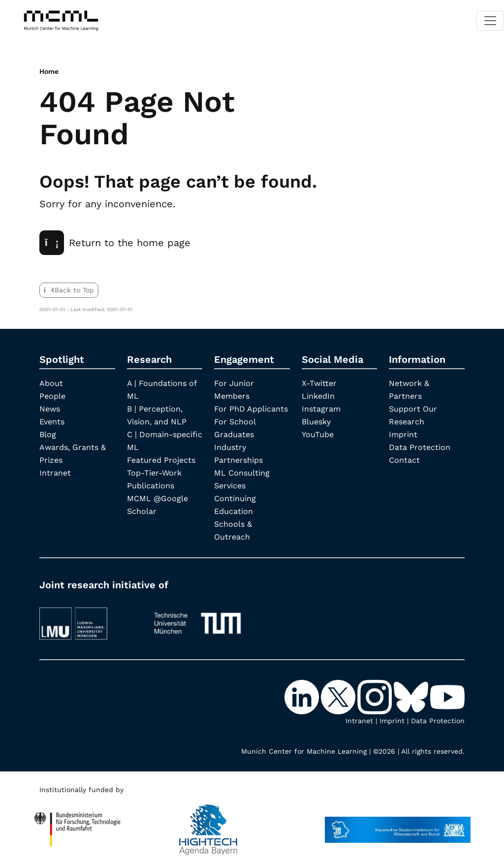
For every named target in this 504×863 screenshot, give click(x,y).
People (52, 396)
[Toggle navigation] (490, 21)
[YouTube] (447, 697)
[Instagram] (376, 697)
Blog (48, 434)
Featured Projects (161, 460)
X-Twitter (319, 383)
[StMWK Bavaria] (398, 825)
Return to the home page (115, 243)
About (51, 383)
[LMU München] (88, 619)
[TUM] (197, 619)
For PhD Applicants (251, 409)
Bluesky (316, 422)
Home (49, 71)
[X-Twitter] (339, 697)
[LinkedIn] (303, 697)
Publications (151, 486)
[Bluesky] (412, 697)
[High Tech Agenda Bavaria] (77, 825)
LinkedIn (318, 396)
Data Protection (420, 447)
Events (52, 422)
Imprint (403, 434)
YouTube (318, 434)
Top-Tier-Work (154, 473)
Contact (404, 460)
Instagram (321, 409)
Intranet (55, 473)
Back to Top (69, 290)
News (50, 409)
